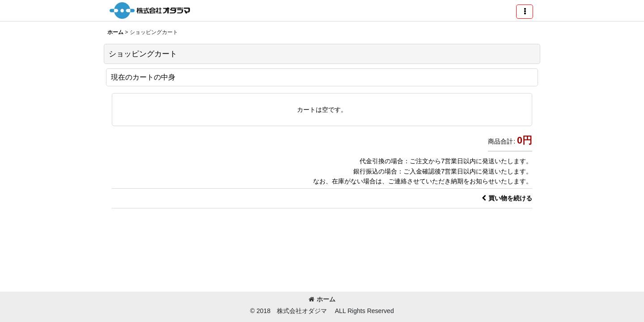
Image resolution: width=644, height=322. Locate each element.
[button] (525, 12)
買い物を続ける (507, 198)
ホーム (322, 299)
